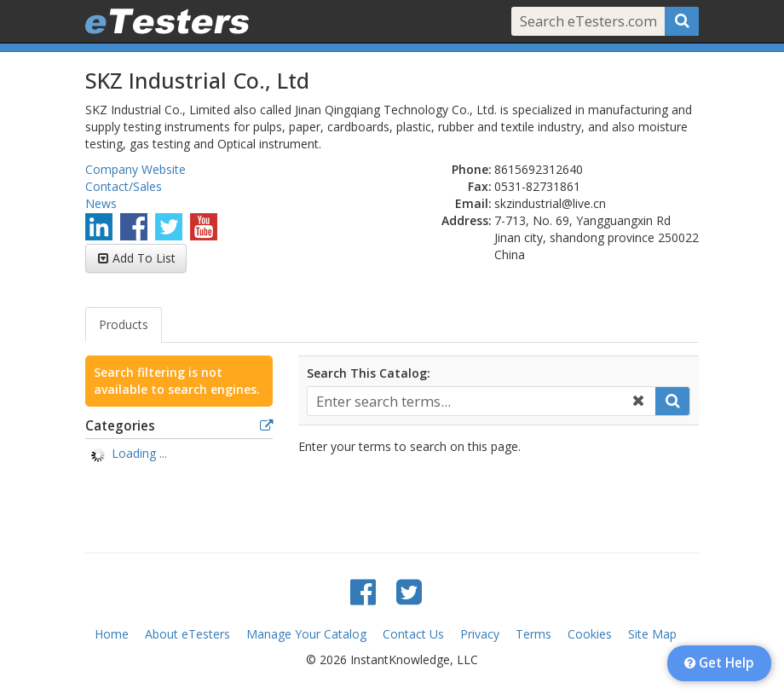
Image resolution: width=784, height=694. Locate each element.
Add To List (144, 258)
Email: (473, 203)
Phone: (472, 169)
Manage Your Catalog (306, 634)
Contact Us (413, 634)
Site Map (652, 634)
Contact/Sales (124, 186)
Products (124, 324)
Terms (533, 634)
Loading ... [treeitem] (139, 453)
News (101, 203)
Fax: (480, 186)
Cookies (590, 634)
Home (112, 634)
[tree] (179, 455)
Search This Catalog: (369, 373)
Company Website (135, 169)
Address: (467, 220)
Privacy (480, 634)
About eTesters (187, 634)
